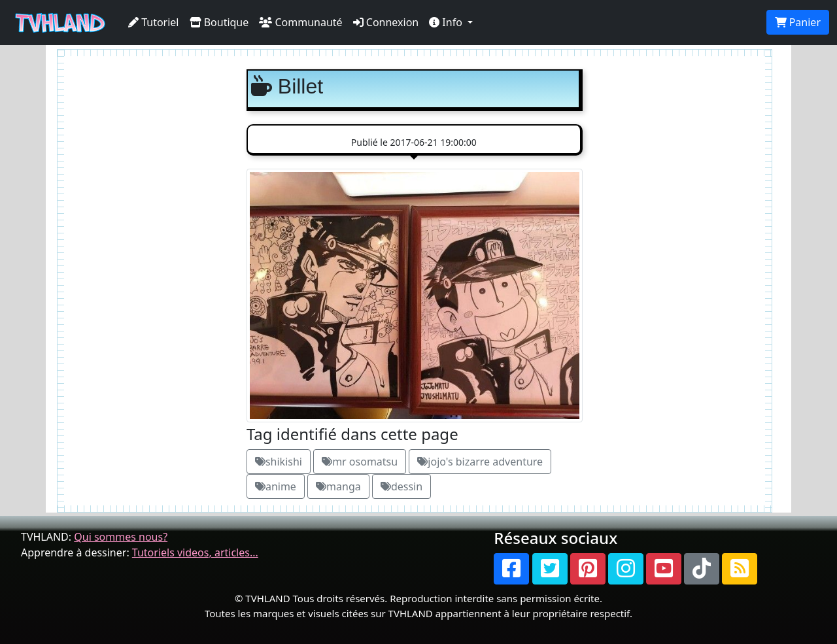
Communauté (300, 22)
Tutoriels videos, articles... (195, 552)
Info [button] (447, 22)
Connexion (386, 22)
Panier (798, 22)
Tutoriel (154, 22)
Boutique (219, 22)
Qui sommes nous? (121, 537)
